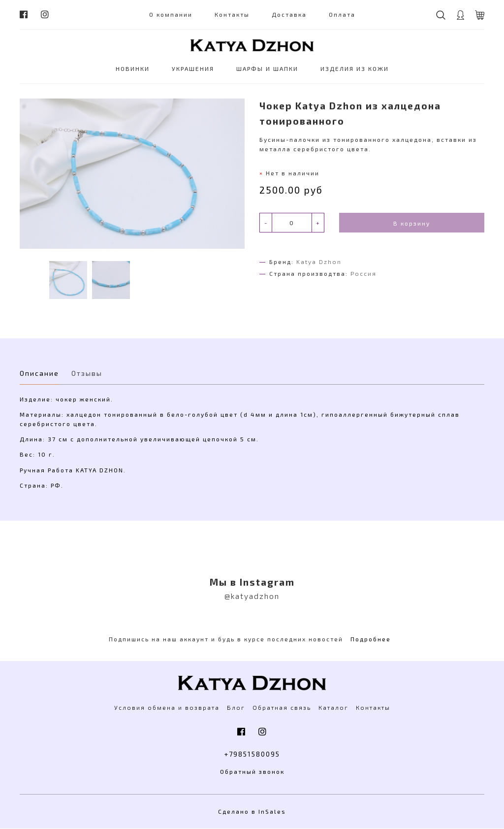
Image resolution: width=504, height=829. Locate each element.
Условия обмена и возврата (167, 707)
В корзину (412, 223)
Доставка (289, 14)
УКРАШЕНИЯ (193, 68)
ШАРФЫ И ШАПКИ (267, 68)
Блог (236, 707)
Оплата (342, 14)
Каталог (333, 707)
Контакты (232, 14)
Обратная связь (282, 707)
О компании (171, 14)
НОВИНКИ (133, 68)
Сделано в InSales (252, 812)
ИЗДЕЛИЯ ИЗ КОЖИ (355, 68)
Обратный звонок (252, 772)
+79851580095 (252, 754)
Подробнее (371, 639)
